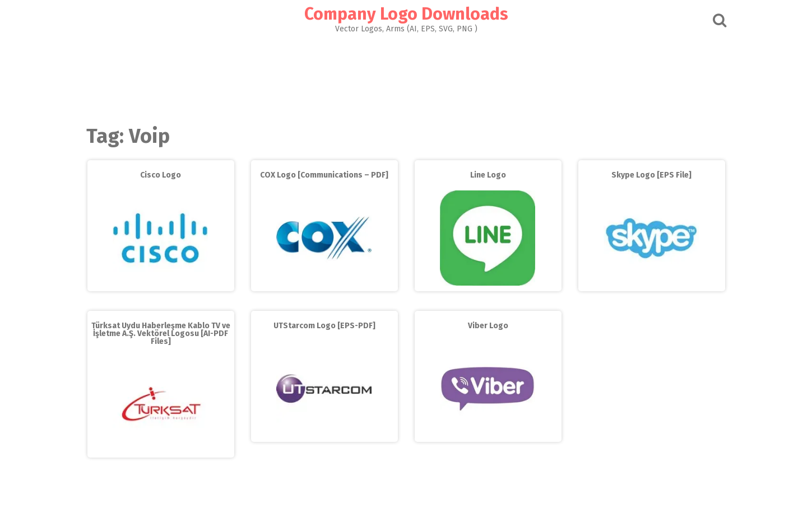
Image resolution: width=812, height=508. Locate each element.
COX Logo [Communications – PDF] (324, 175)
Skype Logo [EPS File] (651, 175)
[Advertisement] (406, 76)
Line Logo (488, 175)
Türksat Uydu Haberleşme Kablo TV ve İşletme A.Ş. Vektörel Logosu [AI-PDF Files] (161, 334)
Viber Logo (488, 326)
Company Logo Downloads (406, 14)
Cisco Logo (161, 175)
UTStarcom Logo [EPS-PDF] (324, 326)
